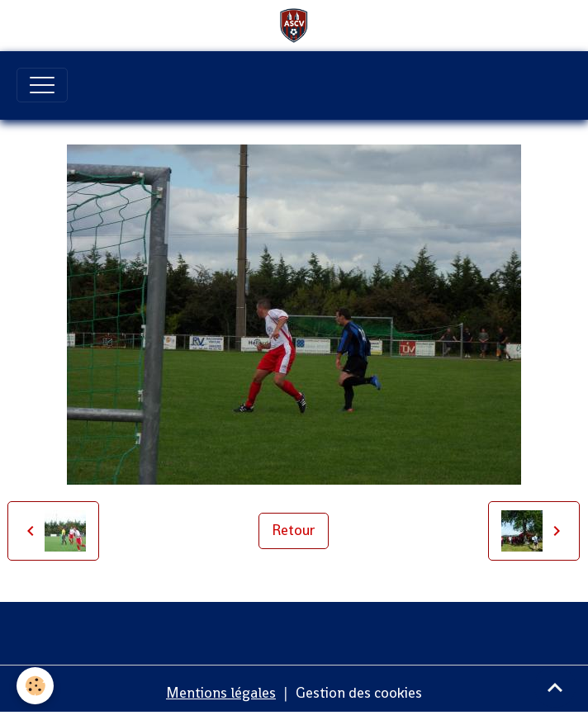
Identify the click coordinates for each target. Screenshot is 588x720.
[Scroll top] (555, 687)
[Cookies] (35, 686)
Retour (294, 530)
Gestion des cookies (359, 693)
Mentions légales (221, 693)
